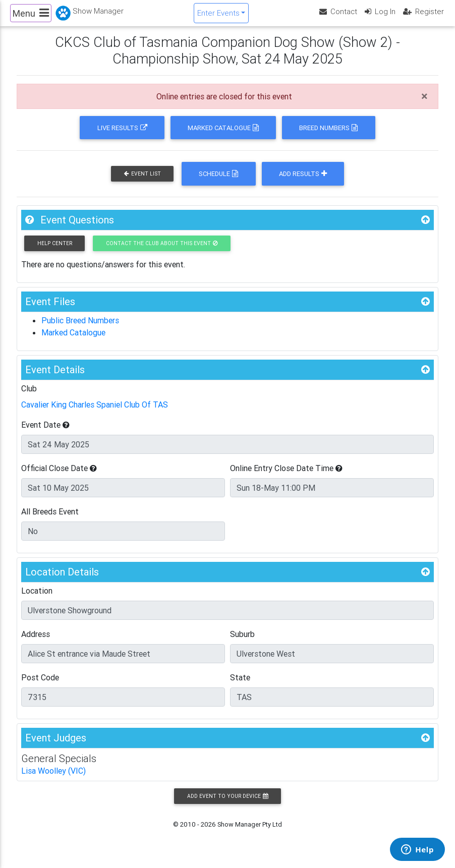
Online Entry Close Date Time (286, 477)
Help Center (55, 251)
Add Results (303, 182)
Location (37, 599)
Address (36, 643)
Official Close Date (59, 477)
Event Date (45, 433)
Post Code (40, 686)
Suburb (242, 643)
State (240, 686)
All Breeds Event (50, 520)
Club (29, 397)
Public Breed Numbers (80, 329)
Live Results (122, 136)
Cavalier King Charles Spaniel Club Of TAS (95, 413)
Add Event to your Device (227, 805)
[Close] (424, 105)
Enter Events (218, 17)
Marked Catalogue (223, 136)
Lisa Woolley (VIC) (53, 779)
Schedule (218, 182)
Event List (143, 182)
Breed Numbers (328, 136)
